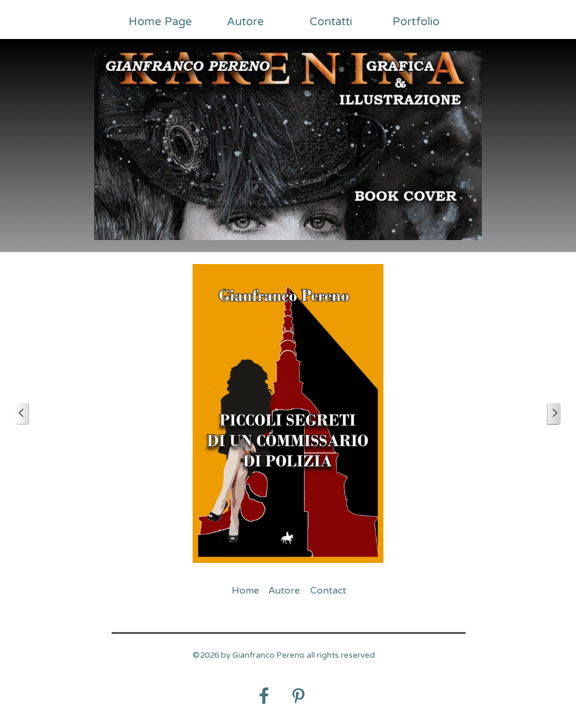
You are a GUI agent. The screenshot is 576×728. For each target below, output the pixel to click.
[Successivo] (554, 414)
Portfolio (416, 22)
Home (245, 591)
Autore (245, 22)
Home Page (160, 22)
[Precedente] (22, 414)
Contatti (331, 22)
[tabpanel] (284, 662)
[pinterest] (298, 696)
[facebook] (264, 696)
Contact (328, 591)
